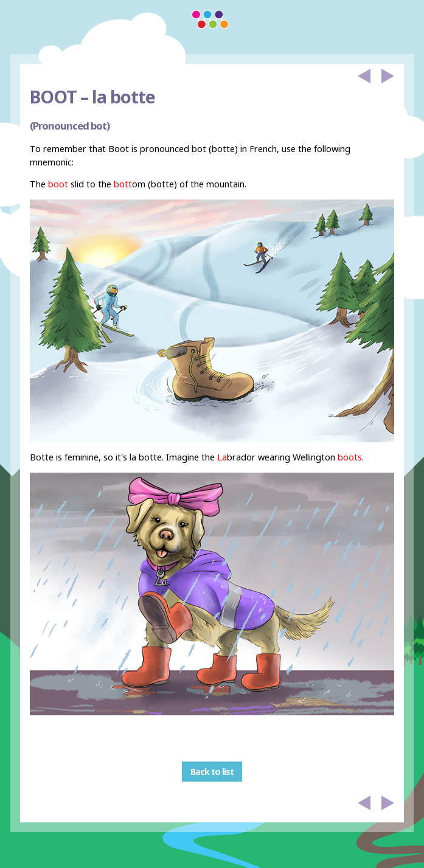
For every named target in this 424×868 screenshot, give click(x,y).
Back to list (212, 772)
